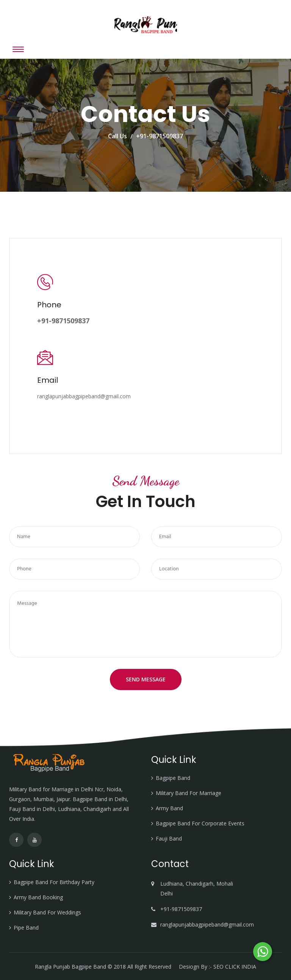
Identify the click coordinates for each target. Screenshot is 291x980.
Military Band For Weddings (47, 912)
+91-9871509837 (160, 136)
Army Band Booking (38, 897)
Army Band (169, 808)
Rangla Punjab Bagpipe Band (71, 967)
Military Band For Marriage (189, 793)
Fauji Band (169, 838)
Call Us (117, 136)
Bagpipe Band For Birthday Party (54, 882)
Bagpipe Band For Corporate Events (200, 823)
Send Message (146, 679)
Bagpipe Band (173, 778)
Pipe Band (26, 928)
